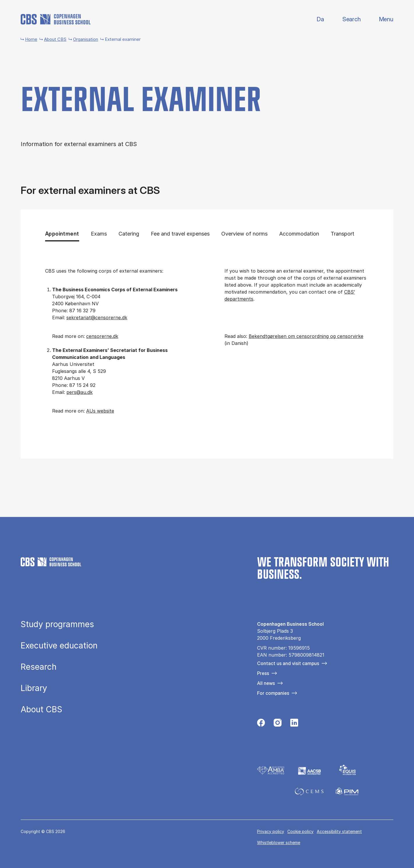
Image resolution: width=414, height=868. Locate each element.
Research (39, 667)
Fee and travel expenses (180, 234)
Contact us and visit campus (288, 663)
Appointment (62, 234)
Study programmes (57, 625)
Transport (345, 234)
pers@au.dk (79, 392)
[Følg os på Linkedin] (294, 724)
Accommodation (299, 234)
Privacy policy (271, 831)
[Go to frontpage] (56, 19)
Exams (99, 234)
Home (31, 39)
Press (263, 673)
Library (34, 688)
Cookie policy (300, 831)
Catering (129, 234)
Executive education (59, 646)
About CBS (55, 39)
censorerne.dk (102, 336)
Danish (315, 19)
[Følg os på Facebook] (261, 724)
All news (266, 683)
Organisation (86, 39)
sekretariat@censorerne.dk (97, 318)
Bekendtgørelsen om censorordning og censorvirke (306, 336)
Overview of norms (244, 234)
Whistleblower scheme (279, 842)
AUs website (100, 411)
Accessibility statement (339, 831)
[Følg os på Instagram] (278, 724)
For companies (273, 693)
